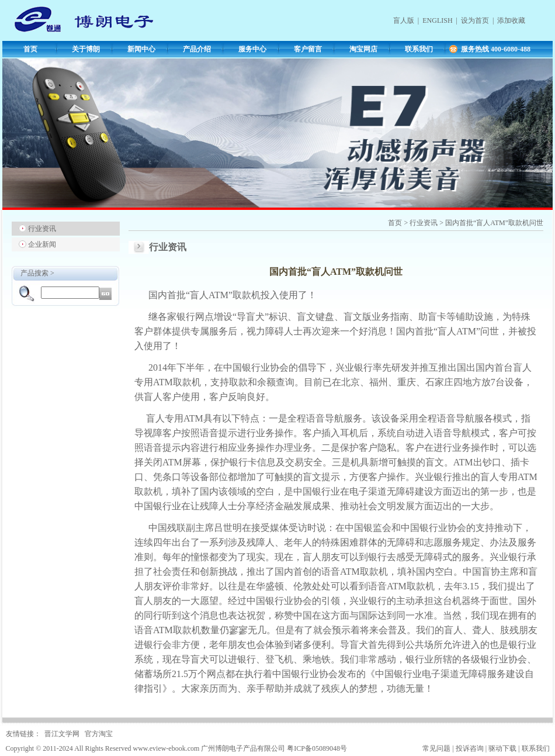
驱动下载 (502, 748)
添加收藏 (511, 20)
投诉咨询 (470, 748)
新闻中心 (141, 49)
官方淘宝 (99, 734)
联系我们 (419, 49)
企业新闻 (42, 244)
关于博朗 (86, 49)
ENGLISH (437, 20)
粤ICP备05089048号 (317, 748)
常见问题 (436, 748)
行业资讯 (42, 229)
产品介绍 (197, 49)
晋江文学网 (62, 734)
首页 (30, 49)
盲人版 (404, 20)
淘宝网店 (363, 49)
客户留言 (308, 49)
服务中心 (252, 49)
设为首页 (475, 20)
